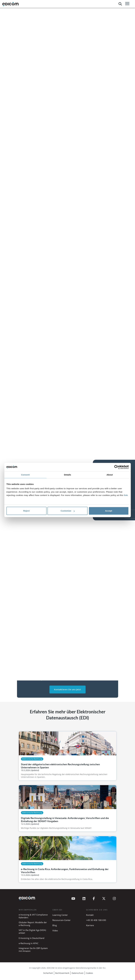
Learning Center (60, 915)
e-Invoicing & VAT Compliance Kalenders (33, 916)
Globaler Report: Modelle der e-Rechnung (33, 924)
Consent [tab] (25, 475)
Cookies (89, 973)
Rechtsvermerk (62, 973)
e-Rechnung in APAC (29, 943)
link (126, 495)
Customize (68, 511)
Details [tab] (68, 475)
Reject (26, 511)
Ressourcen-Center (61, 920)
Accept (109, 511)
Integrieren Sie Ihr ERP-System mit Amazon (33, 950)
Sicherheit (48, 973)
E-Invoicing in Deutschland (31, 938)
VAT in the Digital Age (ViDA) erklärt (32, 931)
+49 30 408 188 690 (96, 920)
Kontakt (90, 915)
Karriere (90, 925)
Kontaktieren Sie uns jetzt (67, 689)
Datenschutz (78, 973)
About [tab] (110, 475)
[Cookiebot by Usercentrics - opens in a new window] (116, 467)
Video (55, 930)
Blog (55, 925)
